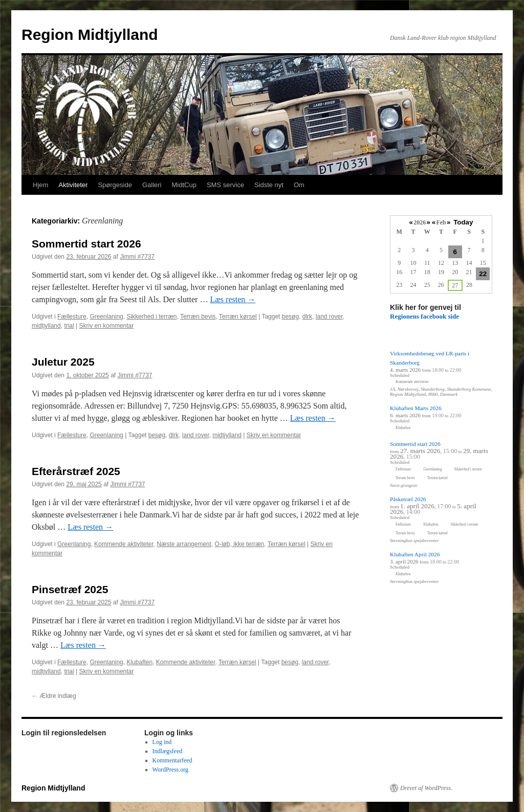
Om (299, 185)
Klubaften (139, 662)
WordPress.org (170, 770)
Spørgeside (115, 185)
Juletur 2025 (63, 362)
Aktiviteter (73, 185)
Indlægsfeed (168, 751)
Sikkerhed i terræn (151, 317)
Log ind (162, 742)
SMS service (225, 185)
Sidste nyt (269, 185)
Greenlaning (106, 317)
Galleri (152, 185)
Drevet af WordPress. (426, 788)
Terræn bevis (198, 317)
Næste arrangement (184, 544)
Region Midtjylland (90, 35)
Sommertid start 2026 (86, 244)
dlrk (307, 317)
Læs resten (233, 299)
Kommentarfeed (172, 760)
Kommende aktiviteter (124, 544)
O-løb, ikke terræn (240, 544)
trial (69, 326)
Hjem (40, 185)
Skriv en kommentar (107, 326)
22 (483, 274)
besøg (290, 317)
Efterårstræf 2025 (76, 471)
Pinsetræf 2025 (70, 589)
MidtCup (184, 185)
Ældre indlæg (54, 696)
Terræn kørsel (238, 317)
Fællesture (72, 317)
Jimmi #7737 (137, 257)
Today (463, 222)
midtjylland (46, 326)
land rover (329, 317)
